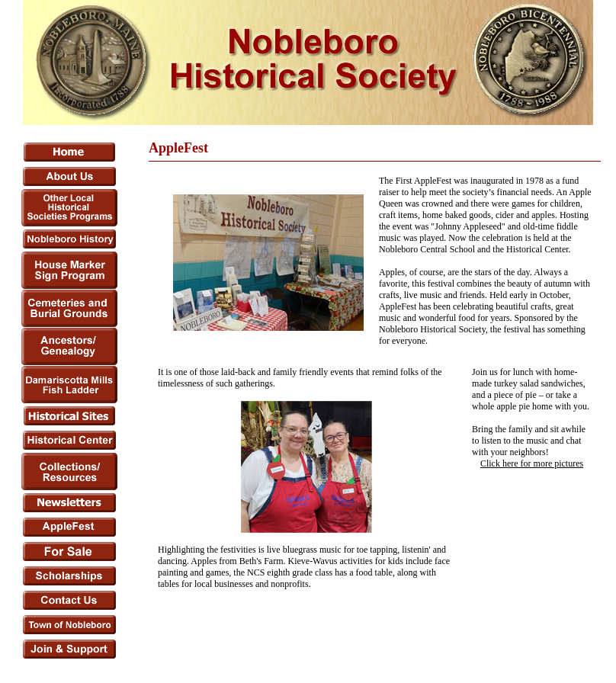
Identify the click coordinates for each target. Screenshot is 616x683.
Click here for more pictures (532, 463)
